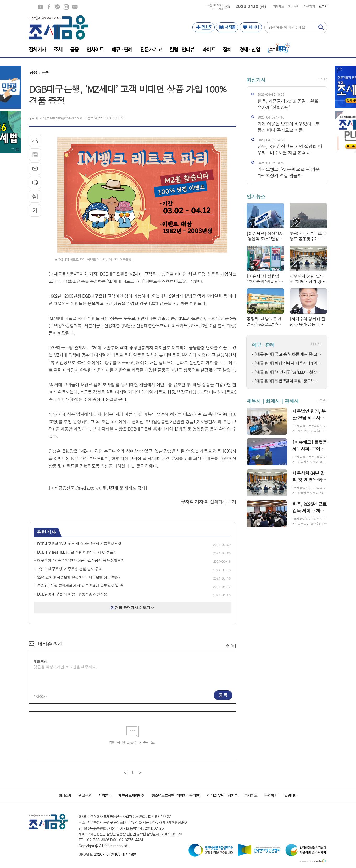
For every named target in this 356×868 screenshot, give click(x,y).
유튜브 (40, 7)
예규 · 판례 (263, 345)
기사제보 (279, 6)
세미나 (251, 27)
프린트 (35, 183)
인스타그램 (66, 7)
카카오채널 (58, 7)
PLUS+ (204, 27)
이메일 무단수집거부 (222, 796)
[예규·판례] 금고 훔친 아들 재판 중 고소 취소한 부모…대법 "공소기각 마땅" (288, 354)
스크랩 (35, 196)
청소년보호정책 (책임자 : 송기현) (176, 796)
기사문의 (294, 6)
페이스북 (49, 7)
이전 (125, 772)
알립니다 (291, 796)
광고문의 (85, 796)
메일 (35, 169)
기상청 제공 (218, 9)
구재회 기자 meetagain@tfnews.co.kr (55, 118)
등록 (223, 695)
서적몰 (227, 27)
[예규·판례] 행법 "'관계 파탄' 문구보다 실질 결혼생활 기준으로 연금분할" (288, 381)
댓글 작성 (40, 661)
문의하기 (271, 796)
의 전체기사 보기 (209, 502)
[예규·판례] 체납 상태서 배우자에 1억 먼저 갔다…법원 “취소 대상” (288, 363)
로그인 (323, 6)
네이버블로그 (75, 7)
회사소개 (65, 796)
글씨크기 (35, 210)
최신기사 (256, 80)
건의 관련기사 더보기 (133, 607)
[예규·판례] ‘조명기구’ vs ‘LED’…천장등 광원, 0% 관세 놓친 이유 (288, 372)
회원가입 (309, 6)
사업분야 (105, 796)
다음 (140, 772)
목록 (35, 155)
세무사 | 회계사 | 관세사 (272, 401)
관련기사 (46, 532)
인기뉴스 (256, 197)
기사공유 (35, 141)
